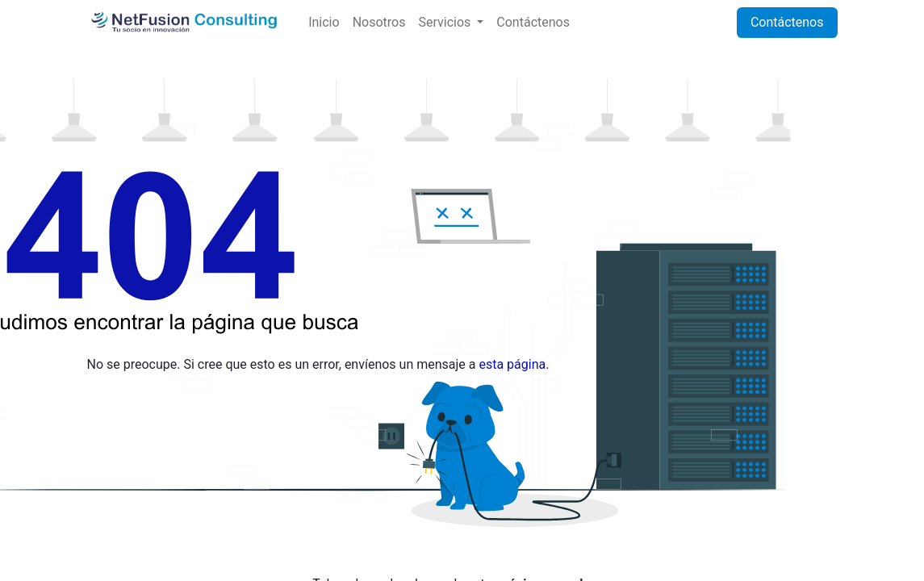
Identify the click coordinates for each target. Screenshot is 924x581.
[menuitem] (324, 23)
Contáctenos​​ (787, 22)
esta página (512, 364)
